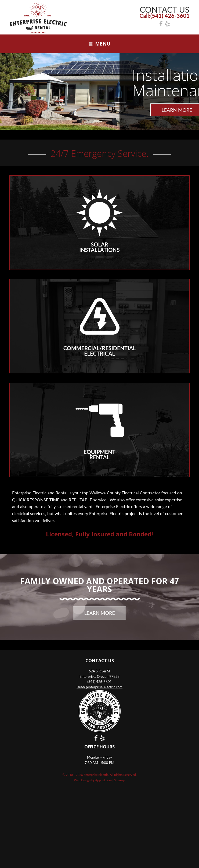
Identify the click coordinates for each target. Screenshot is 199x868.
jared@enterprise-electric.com (99, 687)
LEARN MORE (99, 613)
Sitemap (120, 780)
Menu (99, 44)
